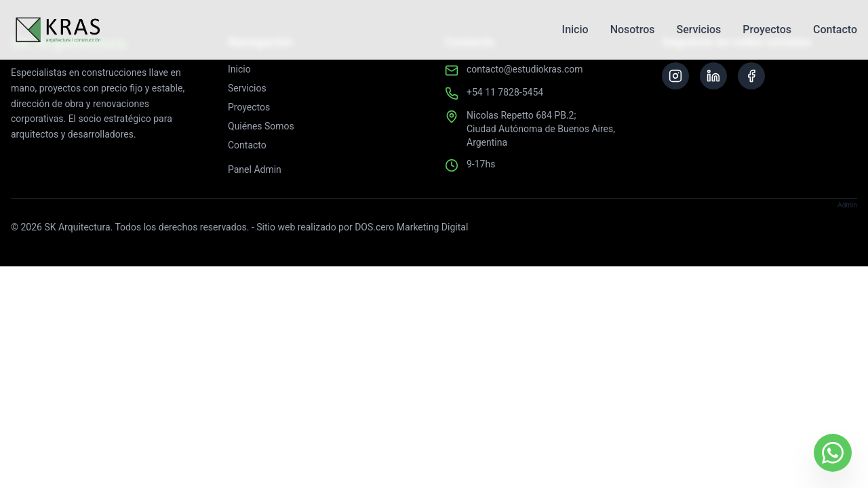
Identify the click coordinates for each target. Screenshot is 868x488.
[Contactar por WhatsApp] (833, 453)
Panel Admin (255, 169)
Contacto (835, 29)
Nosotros (633, 29)
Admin (847, 205)
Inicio (575, 29)
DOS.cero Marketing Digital (411, 227)
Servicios (698, 29)
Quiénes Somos (261, 126)
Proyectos (767, 29)
